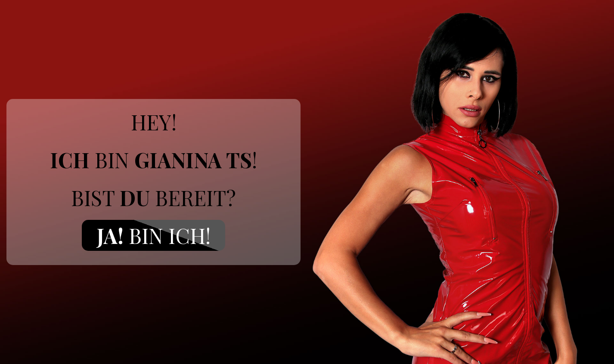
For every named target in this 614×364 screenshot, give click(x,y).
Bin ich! (153, 235)
